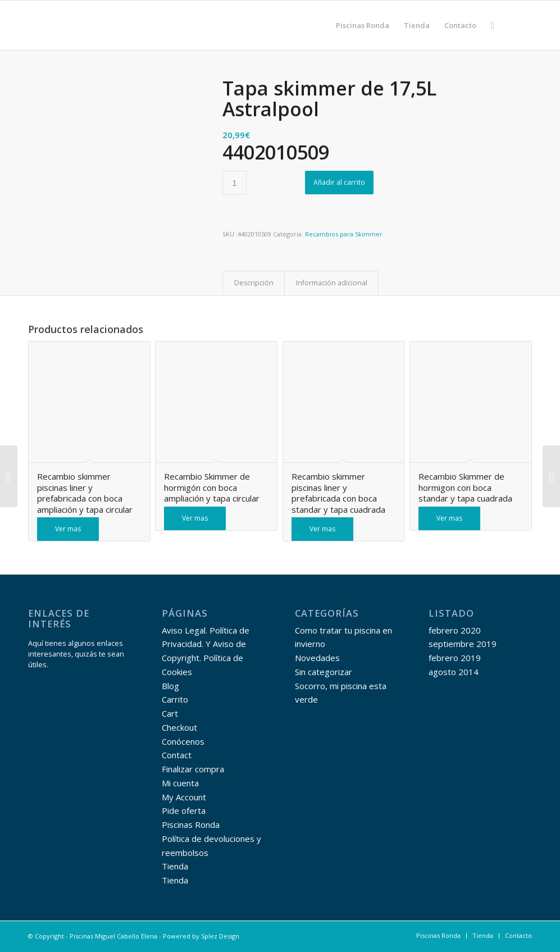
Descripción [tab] (254, 283)
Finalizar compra (193, 769)
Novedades (317, 658)
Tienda (175, 866)
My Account (184, 797)
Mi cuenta (180, 783)
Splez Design (220, 936)
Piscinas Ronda (191, 825)
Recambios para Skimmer (344, 234)
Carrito (175, 699)
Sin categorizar (324, 672)
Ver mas (68, 529)
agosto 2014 (454, 672)
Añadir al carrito (339, 182)
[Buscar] (493, 25)
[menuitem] (363, 25)
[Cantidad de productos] (235, 183)
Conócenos (183, 741)
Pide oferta (184, 810)
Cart (170, 713)
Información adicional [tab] (332, 283)
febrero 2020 (455, 630)
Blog (170, 686)
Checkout (179, 727)
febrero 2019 (455, 658)
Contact (177, 755)
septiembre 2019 (463, 644)
